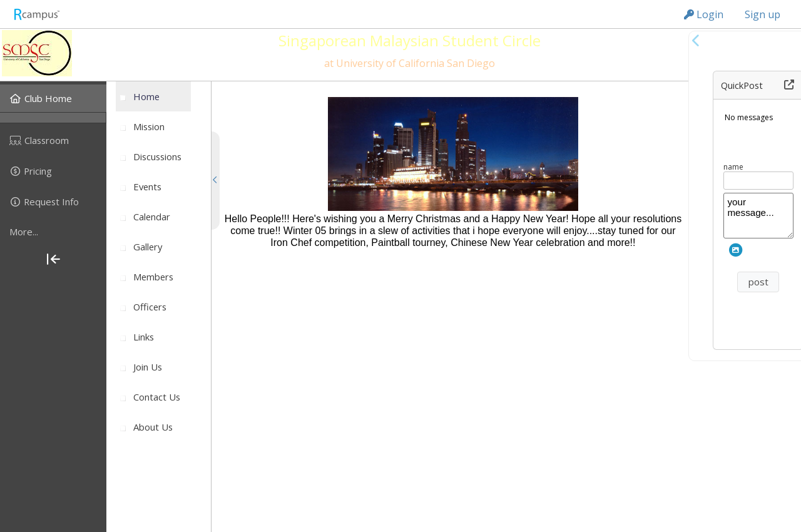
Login (704, 14)
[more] (53, 232)
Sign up (763, 14)
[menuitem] (53, 98)
